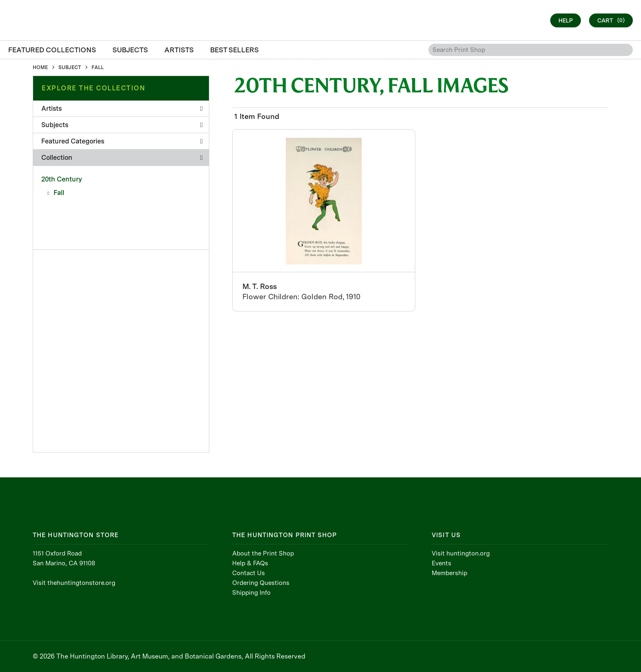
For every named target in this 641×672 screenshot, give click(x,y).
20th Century (62, 179)
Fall (59, 193)
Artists (122, 109)
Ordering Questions (261, 583)
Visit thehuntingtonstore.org (74, 583)
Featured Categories (122, 141)
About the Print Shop (263, 553)
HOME (40, 67)
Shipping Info (251, 593)
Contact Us (249, 573)
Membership (449, 573)
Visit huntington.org (461, 553)
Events (442, 563)
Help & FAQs (250, 563)
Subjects (122, 125)
